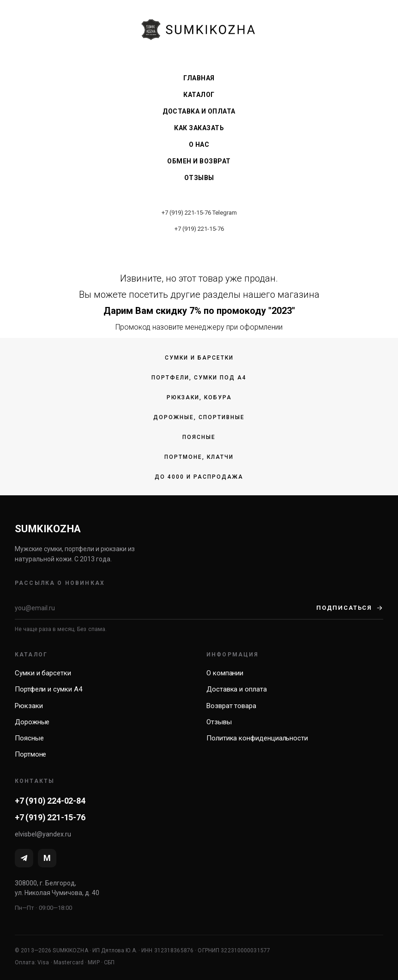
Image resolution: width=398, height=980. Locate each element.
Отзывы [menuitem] (199, 178)
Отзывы (219, 722)
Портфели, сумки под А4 (199, 378)
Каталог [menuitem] (199, 95)
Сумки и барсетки (199, 358)
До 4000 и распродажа (199, 477)
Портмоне (30, 754)
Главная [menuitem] (199, 78)
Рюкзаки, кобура (199, 397)
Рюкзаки (29, 706)
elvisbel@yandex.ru (43, 834)
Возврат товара (231, 706)
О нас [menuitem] (199, 144)
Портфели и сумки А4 (48, 689)
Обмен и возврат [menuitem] (199, 161)
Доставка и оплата (237, 689)
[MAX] (47, 858)
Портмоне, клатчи (199, 457)
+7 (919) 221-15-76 (186, 213)
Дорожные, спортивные (199, 417)
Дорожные (32, 722)
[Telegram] (24, 858)
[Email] (166, 608)
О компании (225, 673)
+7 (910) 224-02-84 (50, 801)
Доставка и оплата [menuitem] (199, 111)
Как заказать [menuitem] (199, 128)
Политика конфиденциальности (257, 738)
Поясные (199, 437)
